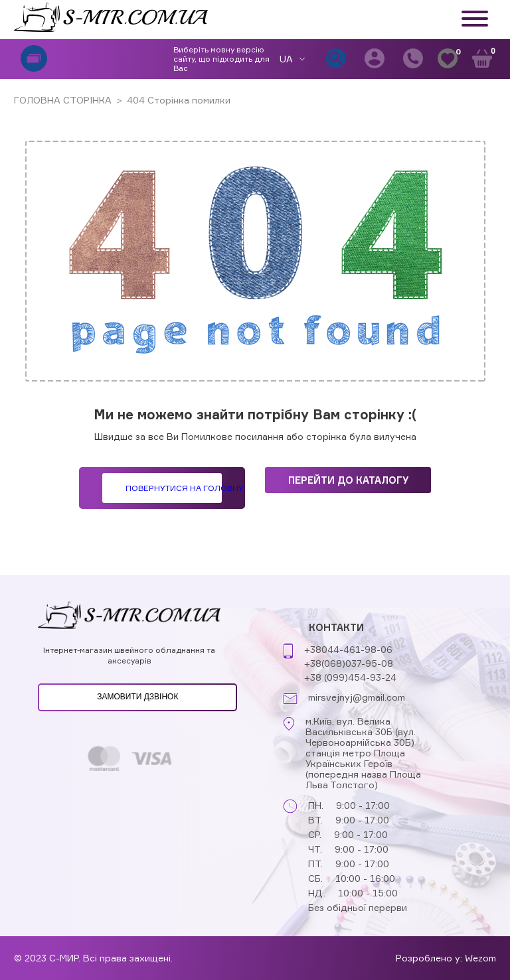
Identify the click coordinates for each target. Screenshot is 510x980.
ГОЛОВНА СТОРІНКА (63, 100)
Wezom (480, 958)
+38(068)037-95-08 (349, 663)
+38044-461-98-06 (348, 649)
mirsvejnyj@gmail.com (357, 697)
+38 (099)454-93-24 (350, 677)
